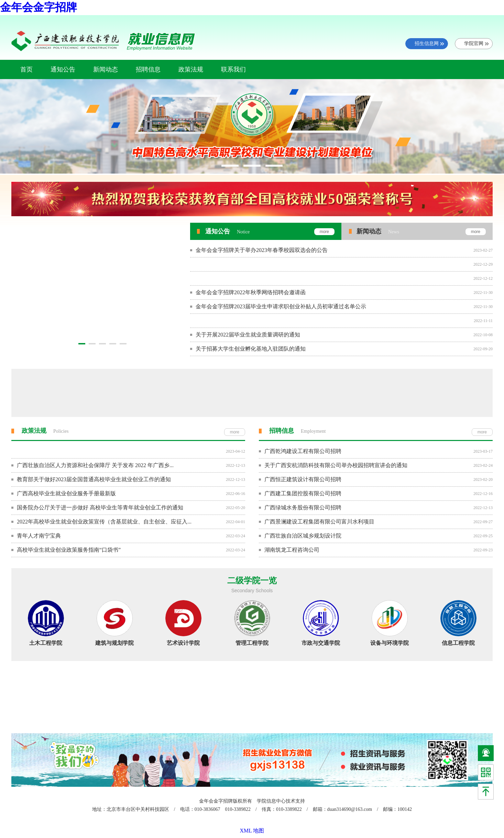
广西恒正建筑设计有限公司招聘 (303, 479)
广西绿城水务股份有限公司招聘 (303, 508)
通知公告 (63, 69)
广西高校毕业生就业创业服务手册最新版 (66, 493)
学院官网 (474, 43)
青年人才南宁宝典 (39, 536)
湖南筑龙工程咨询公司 (292, 550)
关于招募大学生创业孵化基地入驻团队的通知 (251, 349)
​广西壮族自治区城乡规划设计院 (303, 536)
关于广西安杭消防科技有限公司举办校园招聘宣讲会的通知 (336, 465)
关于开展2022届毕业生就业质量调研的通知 (248, 335)
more (235, 432)
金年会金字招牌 (39, 7)
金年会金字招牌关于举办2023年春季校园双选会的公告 (262, 250)
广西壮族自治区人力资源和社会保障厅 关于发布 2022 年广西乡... (95, 465)
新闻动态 (106, 69)
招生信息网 (427, 43)
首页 (26, 69)
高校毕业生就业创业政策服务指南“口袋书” (69, 550)
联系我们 (233, 69)
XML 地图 (252, 831)
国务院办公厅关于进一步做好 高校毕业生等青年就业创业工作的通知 (100, 508)
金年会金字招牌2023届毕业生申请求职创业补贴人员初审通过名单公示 (281, 306)
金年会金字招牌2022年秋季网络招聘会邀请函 (253, 292)
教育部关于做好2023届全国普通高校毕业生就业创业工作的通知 (94, 479)
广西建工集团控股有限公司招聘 (303, 493)
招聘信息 (148, 69)
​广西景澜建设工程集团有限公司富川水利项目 (319, 522)
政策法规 (191, 69)
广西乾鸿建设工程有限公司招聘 (303, 451)
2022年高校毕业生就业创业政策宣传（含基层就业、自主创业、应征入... (104, 522)
